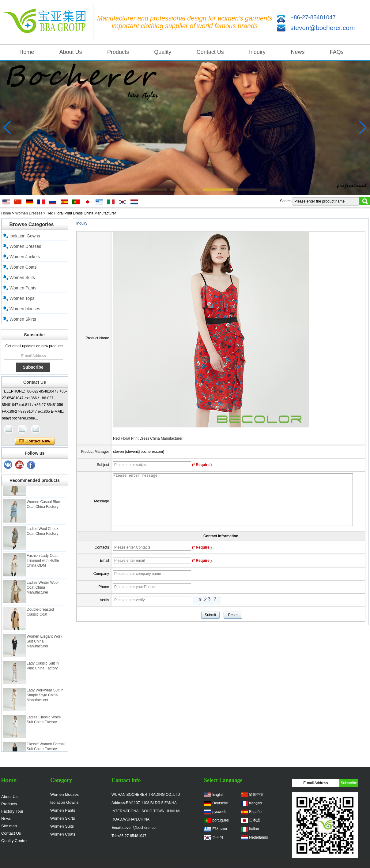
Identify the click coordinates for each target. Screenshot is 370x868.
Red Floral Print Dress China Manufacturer (148, 438)
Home (27, 52)
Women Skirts (23, 319)
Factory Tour (12, 811)
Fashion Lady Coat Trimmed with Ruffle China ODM (43, 563)
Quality (163, 52)
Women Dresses (29, 213)
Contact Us (210, 52)
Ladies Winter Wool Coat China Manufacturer (43, 590)
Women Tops (22, 298)
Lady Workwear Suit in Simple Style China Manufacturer (45, 697)
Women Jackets (25, 257)
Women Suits (22, 278)
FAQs (337, 52)
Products (118, 52)
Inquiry (257, 52)
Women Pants (23, 288)
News (298, 52)
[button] (119, 190)
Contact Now (35, 441)
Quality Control (14, 841)
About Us (71, 52)
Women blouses (25, 309)
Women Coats (23, 267)
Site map (9, 826)
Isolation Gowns (25, 236)
